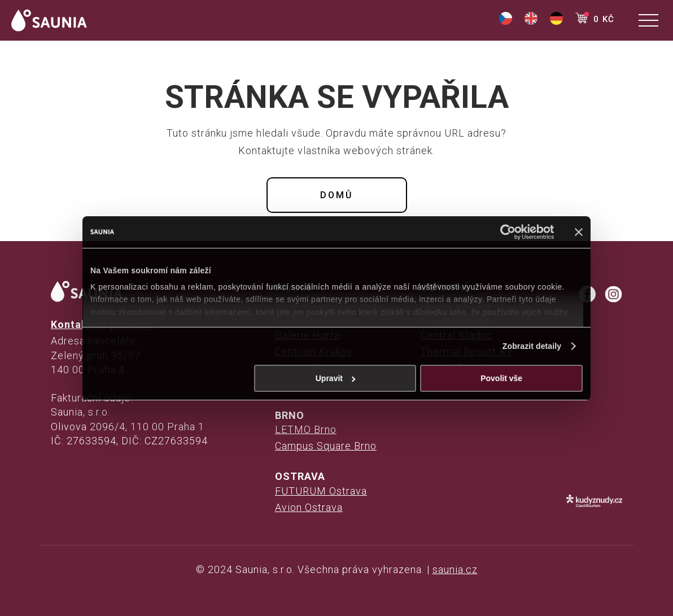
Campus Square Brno (326, 446)
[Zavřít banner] (579, 232)
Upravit (336, 378)
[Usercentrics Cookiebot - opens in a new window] (504, 232)
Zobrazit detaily (532, 346)
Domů (336, 195)
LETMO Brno (306, 429)
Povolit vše (501, 378)
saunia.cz (455, 569)
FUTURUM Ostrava (321, 491)
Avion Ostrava (309, 507)
